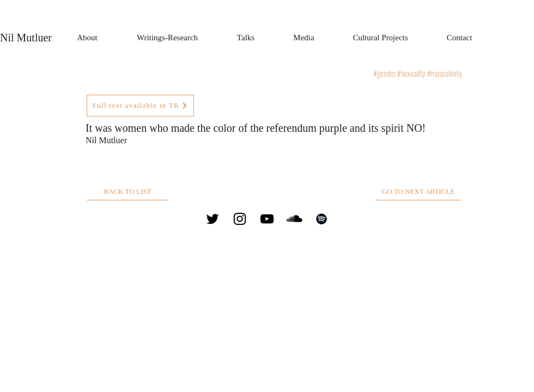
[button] (167, 38)
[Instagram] (240, 219)
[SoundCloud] (294, 219)
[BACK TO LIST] (128, 192)
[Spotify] (321, 219)
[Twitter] (213, 219)
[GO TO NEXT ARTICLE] (418, 192)
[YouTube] (267, 219)
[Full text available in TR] (140, 106)
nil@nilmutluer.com (386, 219)
